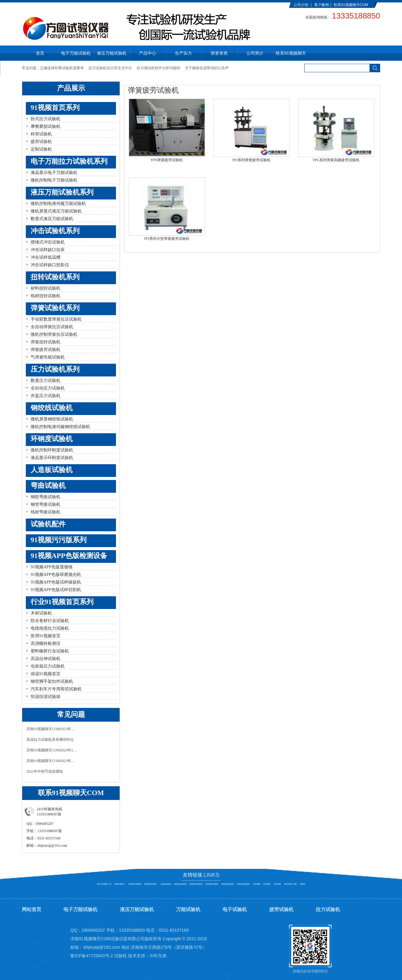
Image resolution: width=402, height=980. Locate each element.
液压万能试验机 (137, 909)
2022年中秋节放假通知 (45, 771)
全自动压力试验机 (48, 388)
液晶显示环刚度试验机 (52, 458)
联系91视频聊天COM (351, 5)
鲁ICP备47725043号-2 (92, 956)
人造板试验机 (52, 470)
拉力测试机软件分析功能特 (158, 68)
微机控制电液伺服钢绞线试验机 (60, 427)
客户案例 (322, 5)
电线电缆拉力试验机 (50, 628)
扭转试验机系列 (55, 277)
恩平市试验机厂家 (104, 884)
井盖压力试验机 (46, 396)
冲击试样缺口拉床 (48, 250)
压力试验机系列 (55, 369)
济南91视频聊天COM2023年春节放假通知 (52, 761)
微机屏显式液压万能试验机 (56, 211)
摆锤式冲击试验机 (48, 242)
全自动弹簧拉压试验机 (52, 327)
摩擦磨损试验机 (46, 126)
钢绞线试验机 (52, 408)
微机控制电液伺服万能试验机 (58, 204)
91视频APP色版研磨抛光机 (56, 575)
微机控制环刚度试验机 (52, 450)
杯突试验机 (41, 134)
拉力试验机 (328, 909)
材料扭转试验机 (46, 288)
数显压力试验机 (46, 381)
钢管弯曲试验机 (46, 504)
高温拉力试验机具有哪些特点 (50, 740)
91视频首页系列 (55, 108)
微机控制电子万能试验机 (54, 180)
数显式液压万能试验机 (52, 219)
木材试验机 (41, 613)
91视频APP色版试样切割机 (56, 590)
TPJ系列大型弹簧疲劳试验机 (167, 239)
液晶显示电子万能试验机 (54, 173)
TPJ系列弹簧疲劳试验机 (251, 160)
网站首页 (32, 909)
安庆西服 (257, 884)
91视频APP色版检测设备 (69, 556)
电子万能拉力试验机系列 (69, 161)
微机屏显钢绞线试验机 (52, 419)
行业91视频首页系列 (62, 602)
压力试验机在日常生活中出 (110, 68)
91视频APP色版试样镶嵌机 (56, 582)
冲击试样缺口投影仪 (50, 265)
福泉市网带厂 (120, 884)
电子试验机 (235, 909)
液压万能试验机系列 (62, 192)
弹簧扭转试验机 (46, 342)
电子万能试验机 (80, 909)
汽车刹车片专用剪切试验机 (56, 689)
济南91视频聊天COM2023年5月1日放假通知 (52, 750)
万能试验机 (188, 909)
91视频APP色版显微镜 (52, 567)
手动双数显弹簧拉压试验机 (56, 319)
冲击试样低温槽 (46, 257)
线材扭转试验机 (46, 296)
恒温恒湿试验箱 (46, 697)
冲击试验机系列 (55, 231)
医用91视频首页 (46, 636)
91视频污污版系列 (59, 540)
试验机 (302, 884)
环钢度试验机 (52, 439)
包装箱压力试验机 (48, 666)
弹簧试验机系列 (55, 308)
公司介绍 (301, 5)
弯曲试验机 (48, 486)
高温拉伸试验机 (46, 659)
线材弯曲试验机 (46, 512)
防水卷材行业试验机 (50, 621)
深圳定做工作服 (290, 884)
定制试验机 (41, 149)
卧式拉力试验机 (46, 119)
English (300, 10)
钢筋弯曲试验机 (46, 497)
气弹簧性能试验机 (48, 357)
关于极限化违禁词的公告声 (207, 68)
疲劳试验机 (41, 142)
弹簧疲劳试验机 (46, 350)
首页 (40, 53)
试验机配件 (48, 524)
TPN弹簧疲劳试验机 (167, 160)
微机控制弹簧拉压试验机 (54, 334)
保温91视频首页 (46, 674)
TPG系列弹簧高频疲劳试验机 (336, 160)
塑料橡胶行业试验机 (50, 651)
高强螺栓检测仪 (46, 643)
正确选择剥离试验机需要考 (62, 68)
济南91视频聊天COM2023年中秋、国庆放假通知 (52, 729)
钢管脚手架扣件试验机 (52, 681)
